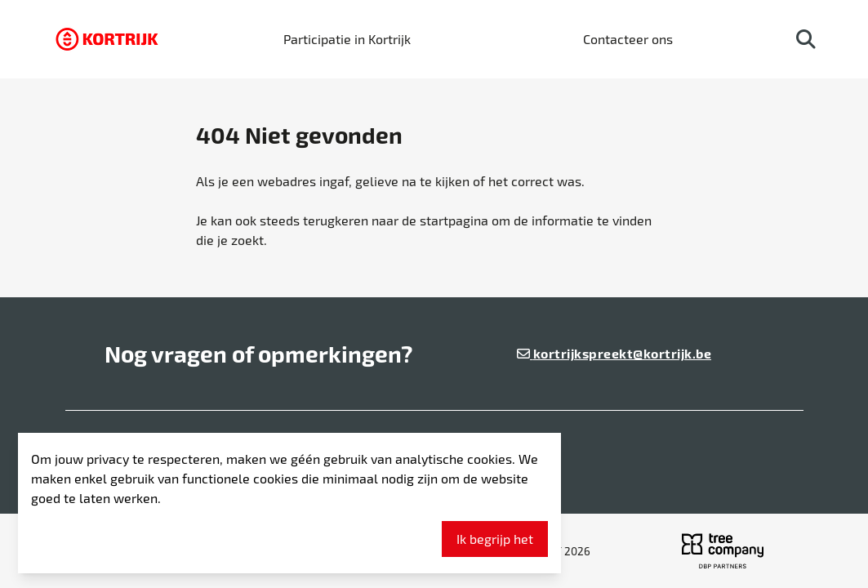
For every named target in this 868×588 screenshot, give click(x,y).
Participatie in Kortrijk (347, 39)
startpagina (454, 220)
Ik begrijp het (495, 539)
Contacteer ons (628, 39)
